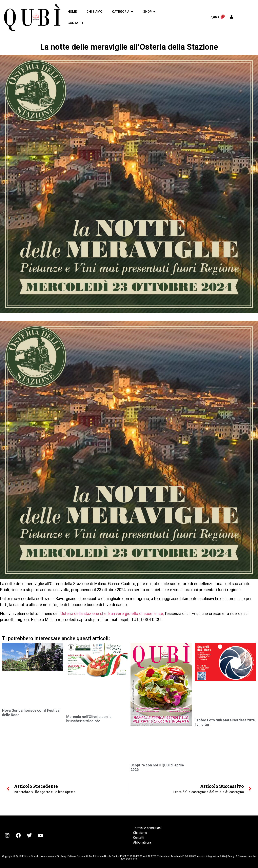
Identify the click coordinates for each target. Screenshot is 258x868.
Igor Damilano (129, 859)
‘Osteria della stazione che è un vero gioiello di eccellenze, (112, 614)
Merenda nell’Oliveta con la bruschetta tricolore (89, 719)
